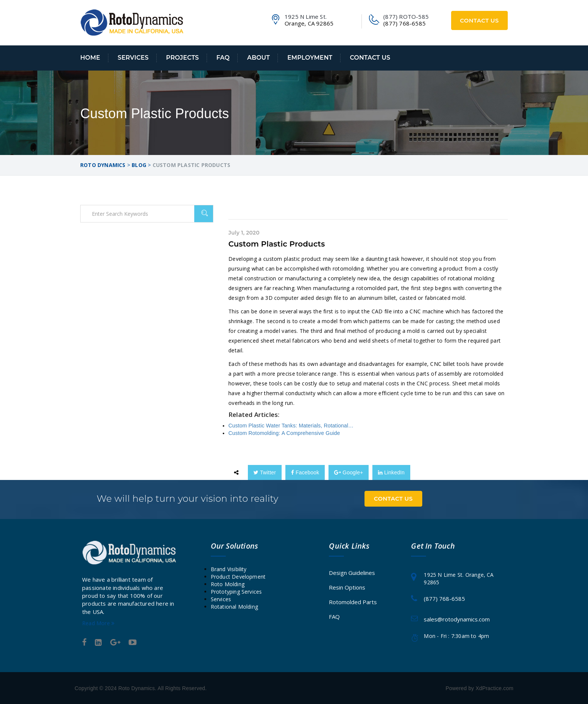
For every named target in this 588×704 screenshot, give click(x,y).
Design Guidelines (352, 572)
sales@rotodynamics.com (457, 619)
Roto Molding (228, 584)
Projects (182, 58)
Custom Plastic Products (277, 244)
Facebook (305, 472)
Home (90, 58)
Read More (98, 623)
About (258, 58)
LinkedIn (391, 472)
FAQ (223, 58)
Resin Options (347, 587)
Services (133, 58)
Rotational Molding (235, 606)
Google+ (349, 472)
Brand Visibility (229, 569)
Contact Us (480, 20)
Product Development (238, 576)
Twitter (265, 472)
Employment (310, 58)
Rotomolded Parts (353, 602)
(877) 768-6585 (444, 599)
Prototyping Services (236, 591)
